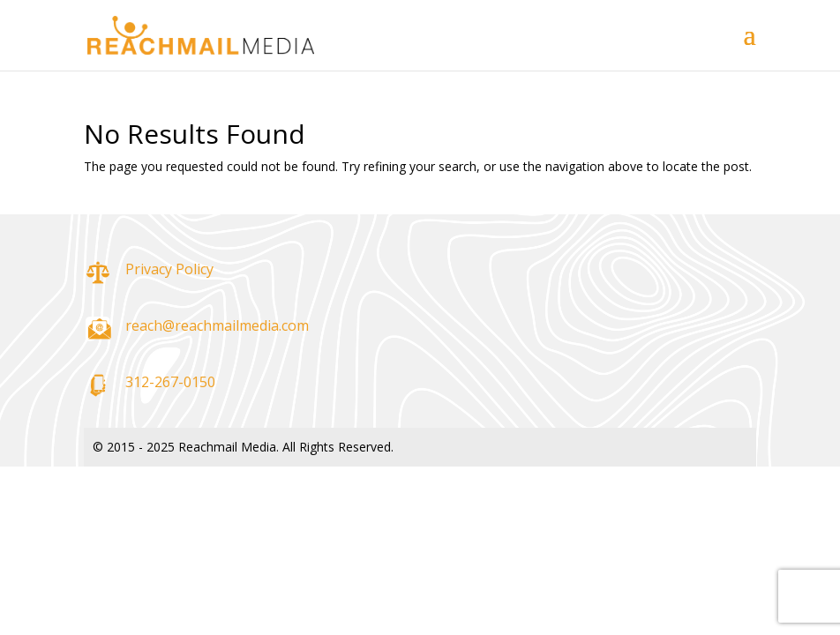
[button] (750, 46)
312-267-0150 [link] (170, 382)
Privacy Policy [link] (169, 269)
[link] (201, 34)
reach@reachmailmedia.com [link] (217, 325)
